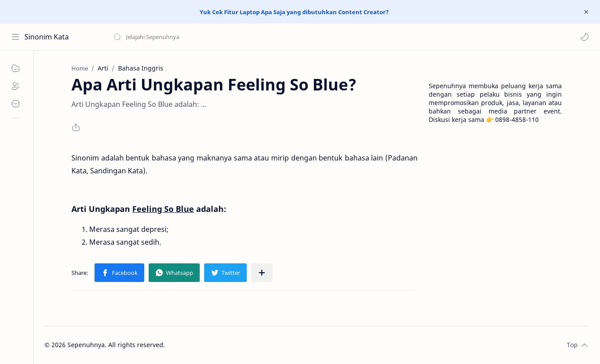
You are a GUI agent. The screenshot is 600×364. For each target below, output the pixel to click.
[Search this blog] (184, 37)
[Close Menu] (586, 12)
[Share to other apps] (262, 273)
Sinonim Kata (47, 37)
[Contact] (16, 104)
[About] (16, 86)
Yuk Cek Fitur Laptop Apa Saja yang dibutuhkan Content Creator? (294, 12)
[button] (584, 37)
